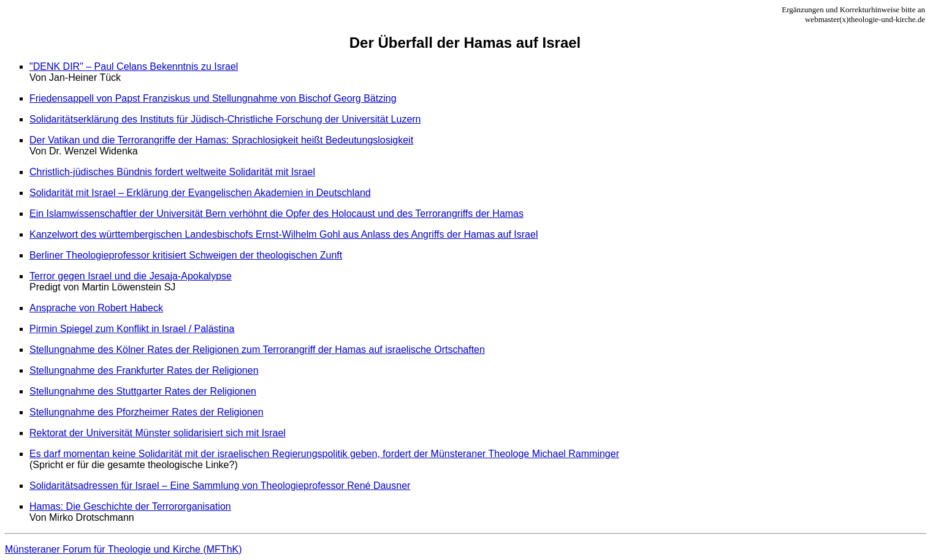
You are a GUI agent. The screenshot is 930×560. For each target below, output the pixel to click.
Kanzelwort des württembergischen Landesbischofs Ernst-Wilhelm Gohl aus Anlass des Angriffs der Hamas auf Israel (284, 234)
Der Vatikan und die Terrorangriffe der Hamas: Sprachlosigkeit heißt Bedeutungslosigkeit (221, 140)
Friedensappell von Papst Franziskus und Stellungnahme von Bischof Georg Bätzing (213, 98)
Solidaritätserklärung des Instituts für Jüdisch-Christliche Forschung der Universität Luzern (225, 119)
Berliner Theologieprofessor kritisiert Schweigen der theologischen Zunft (186, 255)
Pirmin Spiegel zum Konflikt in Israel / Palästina (132, 329)
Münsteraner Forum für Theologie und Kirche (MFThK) (124, 549)
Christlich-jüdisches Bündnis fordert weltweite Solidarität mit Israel (172, 172)
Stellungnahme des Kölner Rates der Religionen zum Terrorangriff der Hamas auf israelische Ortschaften (257, 350)
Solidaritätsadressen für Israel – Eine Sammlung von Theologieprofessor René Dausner (220, 486)
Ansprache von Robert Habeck (96, 308)
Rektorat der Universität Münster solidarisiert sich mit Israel (158, 433)
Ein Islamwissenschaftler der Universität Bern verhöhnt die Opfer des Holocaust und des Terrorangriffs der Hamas (276, 214)
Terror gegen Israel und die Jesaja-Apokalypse (131, 276)
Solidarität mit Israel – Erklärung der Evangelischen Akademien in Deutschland (200, 193)
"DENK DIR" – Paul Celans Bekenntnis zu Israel (134, 66)
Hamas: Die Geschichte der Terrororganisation (130, 506)
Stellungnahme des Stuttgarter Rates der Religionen (143, 391)
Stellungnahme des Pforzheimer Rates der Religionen (147, 412)
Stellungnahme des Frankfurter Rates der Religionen (144, 370)
